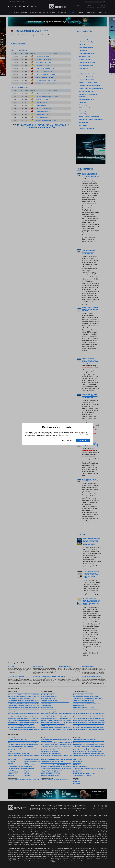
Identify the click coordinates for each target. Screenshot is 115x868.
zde (69, 435)
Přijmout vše (83, 440)
